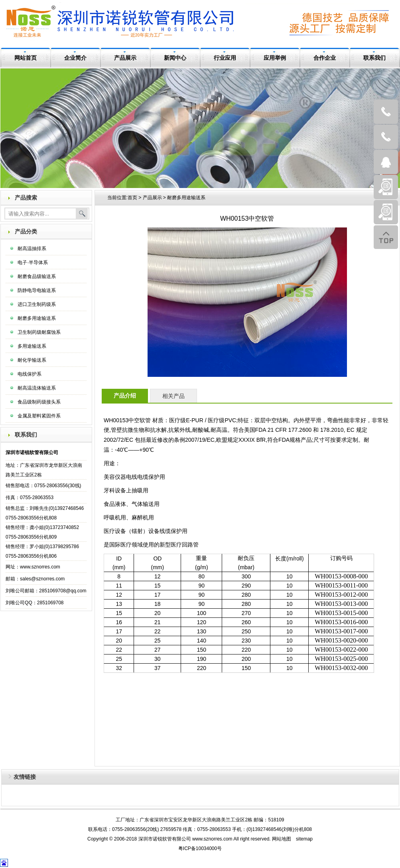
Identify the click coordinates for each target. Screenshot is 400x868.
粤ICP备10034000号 (200, 848)
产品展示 (125, 58)
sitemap (304, 839)
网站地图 (282, 839)
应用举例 (275, 58)
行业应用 (225, 58)
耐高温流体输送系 (37, 388)
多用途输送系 (32, 346)
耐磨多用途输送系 (37, 318)
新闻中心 (175, 58)
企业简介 (75, 58)
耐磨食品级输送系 (37, 276)
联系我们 (374, 58)
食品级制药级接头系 (39, 402)
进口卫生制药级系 (37, 304)
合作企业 (325, 58)
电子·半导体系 (33, 263)
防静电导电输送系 (37, 290)
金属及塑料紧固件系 (39, 416)
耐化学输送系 (32, 360)
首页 (132, 198)
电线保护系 (30, 374)
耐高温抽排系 (32, 249)
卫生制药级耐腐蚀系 (39, 332)
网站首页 (26, 58)
